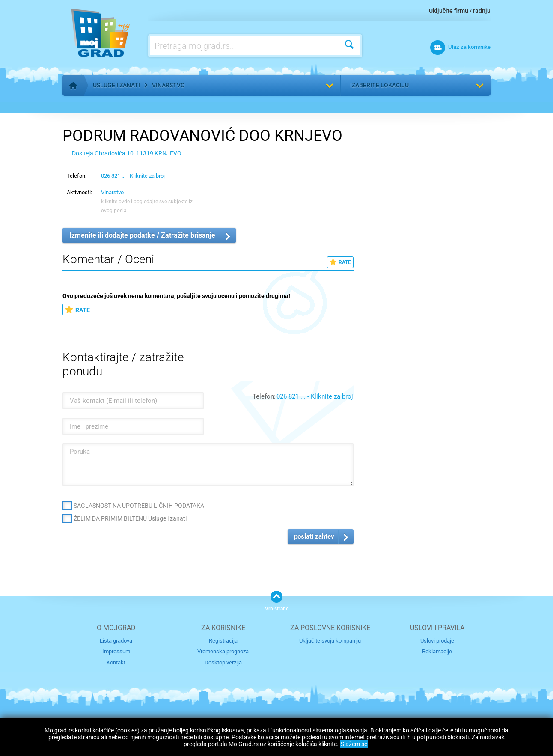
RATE (340, 262)
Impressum (116, 651)
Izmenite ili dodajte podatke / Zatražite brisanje (142, 235)
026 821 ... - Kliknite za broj (133, 176)
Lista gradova (116, 641)
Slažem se (354, 744)
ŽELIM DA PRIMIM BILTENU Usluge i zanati (130, 518)
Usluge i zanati (116, 85)
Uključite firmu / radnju (460, 11)
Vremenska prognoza (223, 651)
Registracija (223, 641)
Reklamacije (437, 651)
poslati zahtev (314, 536)
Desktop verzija (223, 662)
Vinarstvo (168, 85)
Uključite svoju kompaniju (330, 641)
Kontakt (116, 662)
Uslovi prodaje (437, 641)
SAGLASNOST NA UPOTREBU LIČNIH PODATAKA (139, 506)
